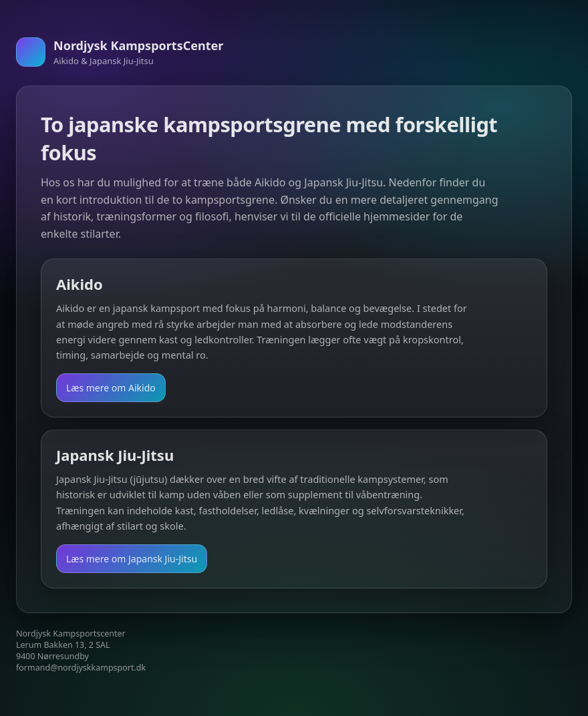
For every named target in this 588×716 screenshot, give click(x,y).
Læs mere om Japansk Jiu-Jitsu (132, 559)
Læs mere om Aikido (111, 388)
